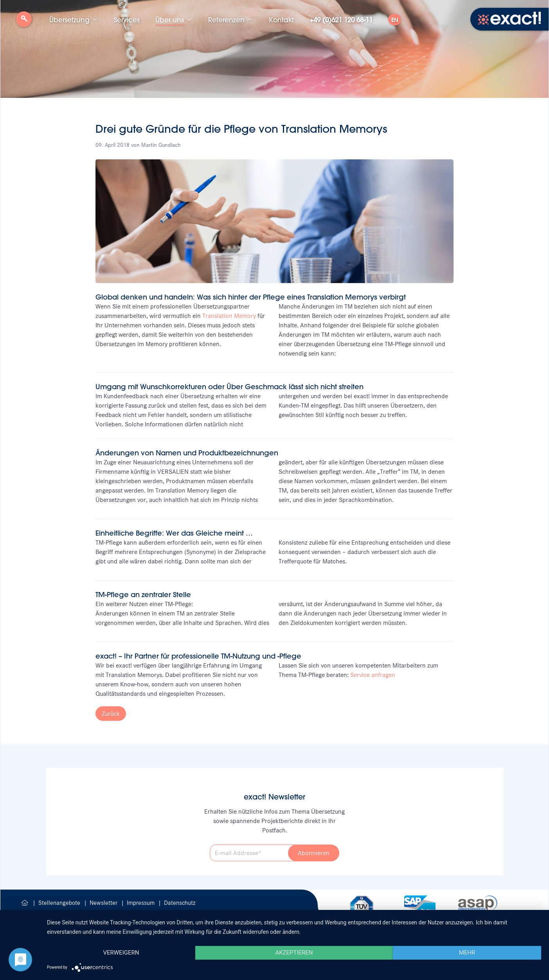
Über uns (170, 20)
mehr (467, 953)
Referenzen (226, 20)
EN (395, 20)
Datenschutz (180, 903)
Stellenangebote (60, 903)
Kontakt (281, 20)
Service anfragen (373, 675)
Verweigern (121, 953)
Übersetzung (69, 20)
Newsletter (104, 903)
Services (127, 20)
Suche (24, 22)
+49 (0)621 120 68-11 (341, 20)
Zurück (111, 714)
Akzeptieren (294, 953)
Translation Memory (229, 316)
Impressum (141, 903)
